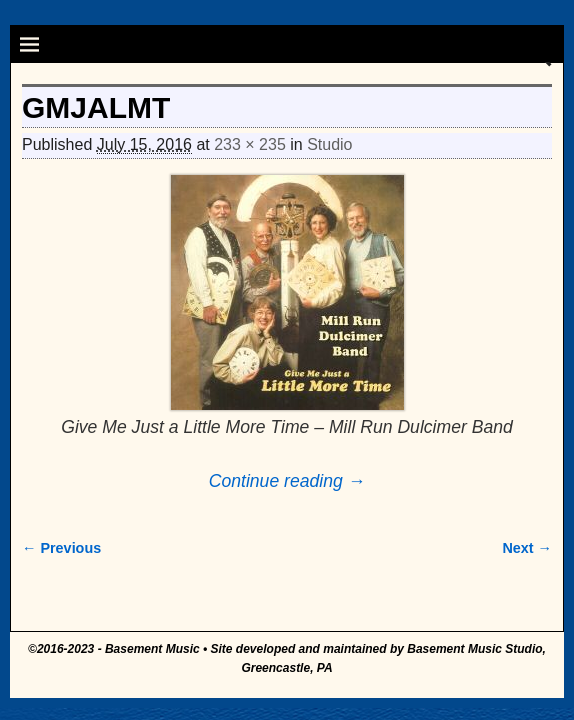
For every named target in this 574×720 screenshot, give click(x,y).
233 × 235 (250, 144)
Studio (329, 144)
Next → (527, 548)
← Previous (61, 548)
